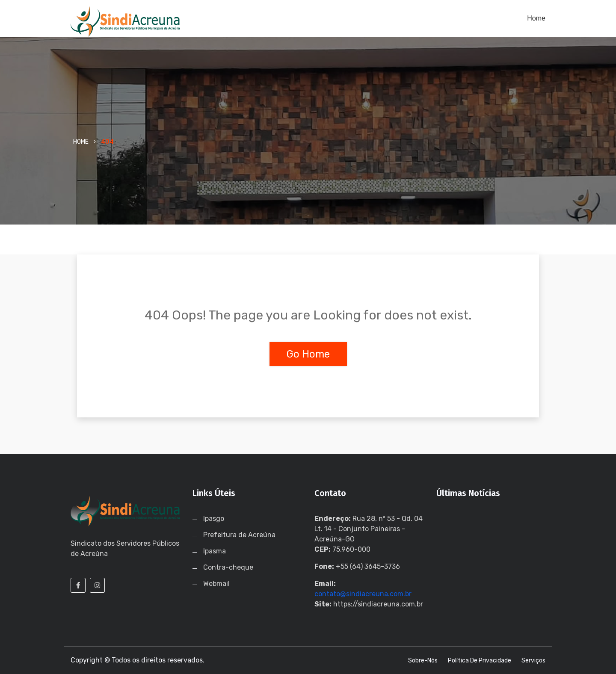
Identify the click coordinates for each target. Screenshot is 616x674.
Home (536, 18)
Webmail (216, 584)
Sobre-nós (423, 661)
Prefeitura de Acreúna (239, 535)
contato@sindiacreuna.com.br (363, 594)
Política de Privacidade (480, 661)
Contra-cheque (228, 567)
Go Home (308, 354)
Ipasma (215, 551)
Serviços (533, 661)
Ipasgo (214, 519)
